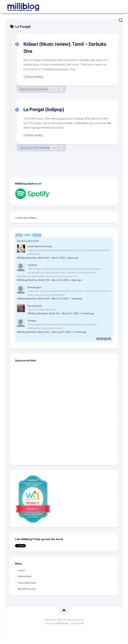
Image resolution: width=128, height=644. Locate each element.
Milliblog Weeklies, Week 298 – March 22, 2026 (43, 280)
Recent (28, 235)
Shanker (32, 321)
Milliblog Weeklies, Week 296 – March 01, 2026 (53, 313)
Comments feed (27, 583)
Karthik (44, 89)
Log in (21, 570)
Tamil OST (55, 89)
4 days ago (76, 280)
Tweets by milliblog (26, 218)
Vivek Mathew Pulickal (40, 246)
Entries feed (25, 576)
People (19, 235)
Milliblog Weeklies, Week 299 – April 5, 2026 (41, 258)
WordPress (63, 623)
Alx (82, 623)
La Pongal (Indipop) (45, 109)
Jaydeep (32, 265)
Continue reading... (35, 77)
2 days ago (72, 258)
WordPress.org (27, 589)
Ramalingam (34, 287)
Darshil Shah (34, 306)
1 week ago (76, 299)
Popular (37, 235)
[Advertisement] (36, 437)
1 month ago (87, 313)
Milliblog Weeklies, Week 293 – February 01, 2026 (44, 332)
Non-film (57, 148)
